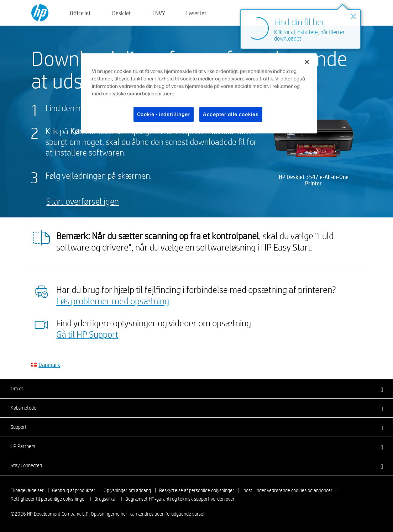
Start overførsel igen (83, 201)
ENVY (159, 13)
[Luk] (307, 62)
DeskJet (122, 13)
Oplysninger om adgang (127, 490)
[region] (199, 94)
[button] (197, 389)
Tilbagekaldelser (27, 490)
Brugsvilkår (106, 499)
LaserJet (196, 13)
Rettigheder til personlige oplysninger (48, 499)
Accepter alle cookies (231, 114)
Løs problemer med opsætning (113, 301)
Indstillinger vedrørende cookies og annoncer (287, 490)
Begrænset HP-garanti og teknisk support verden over (180, 499)
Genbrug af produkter (74, 490)
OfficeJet (80, 13)
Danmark (49, 365)
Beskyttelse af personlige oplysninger (197, 490)
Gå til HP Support (87, 334)
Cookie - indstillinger (164, 114)
